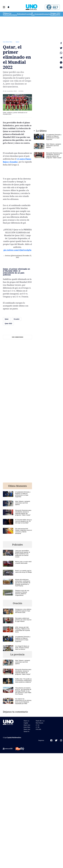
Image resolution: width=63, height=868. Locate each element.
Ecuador (14, 162)
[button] (4, 7)
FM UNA (38, 729)
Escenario (46, 14)
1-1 (18, 159)
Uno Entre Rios (8, 42)
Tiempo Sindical (53, 14)
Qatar (17, 42)
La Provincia (13, 14)
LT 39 (58, 14)
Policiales (21, 14)
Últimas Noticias (6, 14)
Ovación (28, 14)
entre (22, 159)
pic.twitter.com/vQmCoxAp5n (17, 250)
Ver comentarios (17, 337)
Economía (39, 14)
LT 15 (59, 14)
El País (33, 14)
